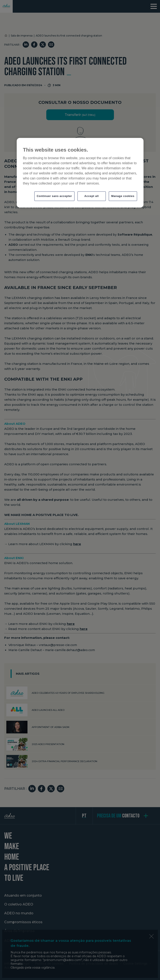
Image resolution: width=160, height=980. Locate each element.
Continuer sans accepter (54, 196)
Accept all (92, 196)
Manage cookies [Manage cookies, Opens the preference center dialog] (123, 196)
